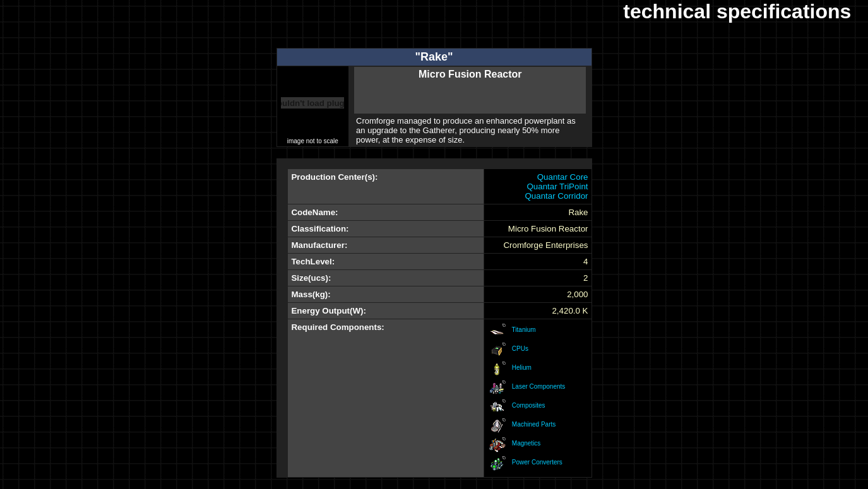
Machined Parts (534, 424)
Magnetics (526, 443)
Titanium (524, 330)
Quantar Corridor (556, 196)
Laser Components (539, 386)
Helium (522, 368)
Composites (529, 405)
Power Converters (537, 462)
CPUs (520, 349)
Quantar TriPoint (557, 186)
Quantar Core (563, 177)
